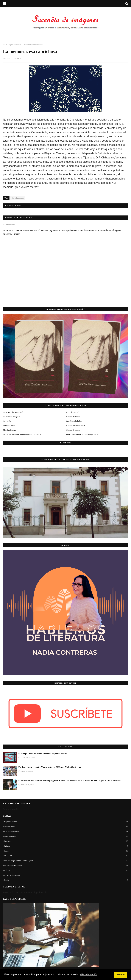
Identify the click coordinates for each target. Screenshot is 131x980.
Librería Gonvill (73, 412)
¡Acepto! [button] (120, 975)
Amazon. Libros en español (14, 412)
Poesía (66, 880)
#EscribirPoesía (66, 827)
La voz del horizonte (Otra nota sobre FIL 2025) (22, 434)
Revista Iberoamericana (76, 425)
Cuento (66, 851)
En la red (66, 856)
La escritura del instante (66, 865)
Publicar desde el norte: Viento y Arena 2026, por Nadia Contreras (50, 767)
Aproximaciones (15, 45)
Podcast (66, 870)
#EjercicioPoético (66, 822)
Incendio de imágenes (12, 417)
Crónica (66, 846)
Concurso (66, 841)
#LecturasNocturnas (66, 831)
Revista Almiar (9, 425)
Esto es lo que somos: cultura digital (66, 861)
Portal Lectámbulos (74, 421)
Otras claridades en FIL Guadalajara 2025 (83, 434)
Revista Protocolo (73, 417)
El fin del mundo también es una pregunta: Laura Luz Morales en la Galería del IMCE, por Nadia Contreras (69, 781)
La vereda (7, 421)
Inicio (5, 45)
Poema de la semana (66, 875)
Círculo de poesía (73, 430)
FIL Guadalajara (9, 430)
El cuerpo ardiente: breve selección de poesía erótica (43, 754)
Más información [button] (88, 975)
